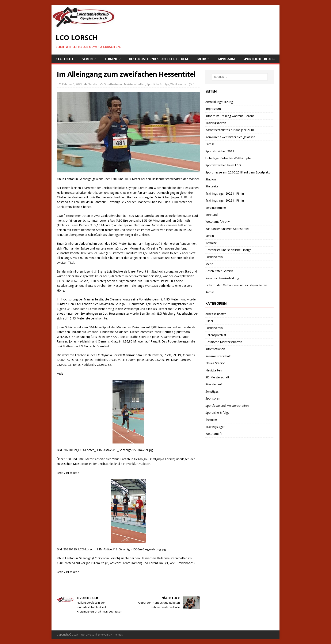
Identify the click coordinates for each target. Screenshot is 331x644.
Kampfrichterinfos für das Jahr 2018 (230, 130)
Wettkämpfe (178, 84)
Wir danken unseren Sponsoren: (227, 229)
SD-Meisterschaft (217, 377)
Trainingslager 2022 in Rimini (225, 193)
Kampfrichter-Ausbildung (222, 278)
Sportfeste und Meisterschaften (125, 84)
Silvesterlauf (214, 384)
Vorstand (212, 215)
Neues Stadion (215, 363)
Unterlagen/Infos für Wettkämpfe (228, 158)
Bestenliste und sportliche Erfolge (159, 59)
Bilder (209, 321)
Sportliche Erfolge (259, 59)
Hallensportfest (216, 335)
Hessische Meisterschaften (224, 342)
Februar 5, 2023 (72, 84)
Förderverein (214, 257)
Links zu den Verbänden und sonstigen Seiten (236, 285)
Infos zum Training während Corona (230, 116)
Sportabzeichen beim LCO (223, 165)
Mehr (202, 59)
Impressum (226, 59)
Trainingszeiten (216, 123)
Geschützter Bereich (219, 271)
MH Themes (116, 635)
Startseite (65, 59)
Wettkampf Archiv (218, 222)
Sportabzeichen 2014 (220, 151)
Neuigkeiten (214, 370)
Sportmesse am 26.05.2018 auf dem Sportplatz (238, 172)
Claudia (92, 84)
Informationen (215, 349)
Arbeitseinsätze (216, 314)
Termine (111, 59)
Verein (87, 59)
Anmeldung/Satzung (219, 102)
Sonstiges (212, 391)
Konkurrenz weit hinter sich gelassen (230, 137)
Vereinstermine (216, 208)
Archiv (210, 292)
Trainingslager (215, 427)
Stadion (211, 179)
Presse (210, 144)
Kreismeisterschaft (218, 356)
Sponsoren (213, 398)
